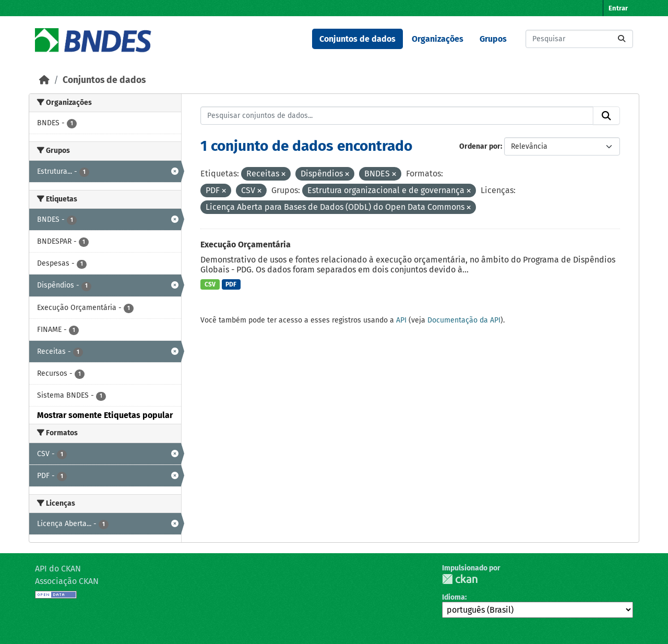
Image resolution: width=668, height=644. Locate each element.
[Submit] (622, 39)
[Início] (44, 80)
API (401, 320)
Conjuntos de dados (357, 39)
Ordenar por (480, 146)
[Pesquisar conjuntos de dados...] (579, 39)
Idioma (454, 597)
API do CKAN (58, 569)
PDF (231, 284)
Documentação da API (464, 320)
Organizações (438, 39)
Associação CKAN (67, 581)
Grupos (493, 39)
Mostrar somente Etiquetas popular (105, 415)
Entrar (618, 8)
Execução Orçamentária (246, 245)
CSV (210, 284)
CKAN (460, 579)
